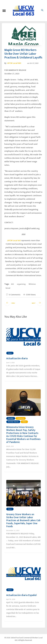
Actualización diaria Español (21, 595)
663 (12, 284)
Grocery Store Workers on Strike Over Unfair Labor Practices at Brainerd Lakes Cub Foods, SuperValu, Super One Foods (23, 520)
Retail (8, 288)
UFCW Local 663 (14, 63)
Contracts (21, 418)
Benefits (11, 418)
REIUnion (32, 284)
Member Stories (13, 422)
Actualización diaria (17, 358)
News (10, 353)
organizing (21, 284)
